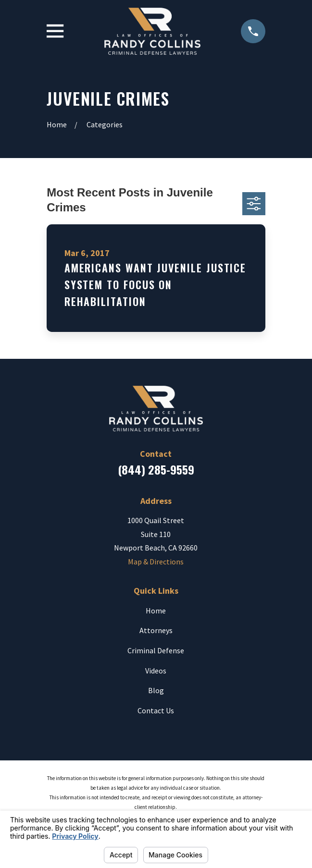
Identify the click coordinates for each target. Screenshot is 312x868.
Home (156, 611)
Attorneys (156, 630)
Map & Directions (156, 562)
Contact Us (156, 710)
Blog (156, 690)
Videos (156, 671)
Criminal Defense (156, 650)
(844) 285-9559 (156, 469)
